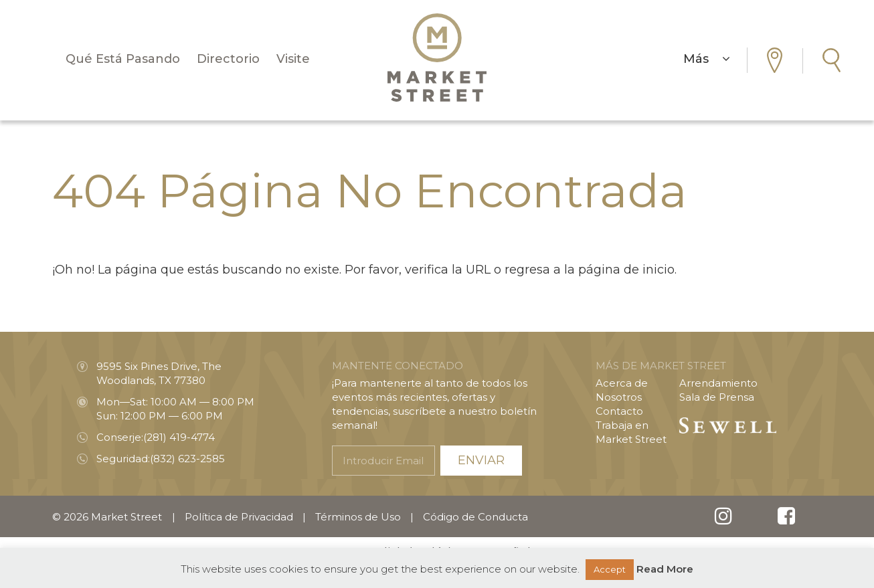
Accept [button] (610, 569)
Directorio (228, 59)
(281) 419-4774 (179, 437)
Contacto (619, 411)
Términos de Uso (358, 517)
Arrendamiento (718, 383)
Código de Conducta (475, 517)
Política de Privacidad (239, 517)
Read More (665, 569)
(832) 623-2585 (187, 459)
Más (707, 59)
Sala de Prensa (717, 397)
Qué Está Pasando (123, 59)
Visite (293, 59)
